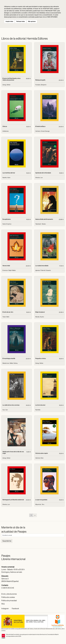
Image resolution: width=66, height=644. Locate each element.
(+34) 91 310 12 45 (8, 588)
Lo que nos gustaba (41, 500)
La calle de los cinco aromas (11, 405)
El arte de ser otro (8, 312)
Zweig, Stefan (6, 85)
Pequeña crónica (41, 358)
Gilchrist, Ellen (39, 458)
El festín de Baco (40, 126)
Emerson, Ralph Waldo (9, 270)
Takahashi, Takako (41, 224)
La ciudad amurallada (42, 266)
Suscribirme (7, 541)
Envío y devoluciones (9, 594)
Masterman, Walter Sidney (10, 363)
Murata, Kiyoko (40, 317)
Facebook (15, 609)
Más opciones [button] (32, 21)
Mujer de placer (40, 312)
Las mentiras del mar (9, 173)
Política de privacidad (9, 601)
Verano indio (6, 266)
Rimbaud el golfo (40, 80)
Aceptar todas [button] (9, 21)
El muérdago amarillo (9, 358)
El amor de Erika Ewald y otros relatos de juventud (11, 79)
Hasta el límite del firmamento (44, 219)
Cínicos (5, 126)
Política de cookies (8, 597)
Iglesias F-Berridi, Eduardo (43, 270)
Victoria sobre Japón (42, 453)
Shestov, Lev (39, 178)
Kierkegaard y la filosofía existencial (13, 500)
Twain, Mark (6, 317)
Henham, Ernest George (42, 131)
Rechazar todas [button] (21, 21)
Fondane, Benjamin (41, 85)
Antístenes (6, 131)
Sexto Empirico (7, 224)
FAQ (3, 604)
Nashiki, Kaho (6, 178)
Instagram (5, 609)
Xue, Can (5, 410)
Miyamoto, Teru (40, 504)
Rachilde (38, 410)
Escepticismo (7, 219)
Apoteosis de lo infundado (43, 173)
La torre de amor (40, 405)
